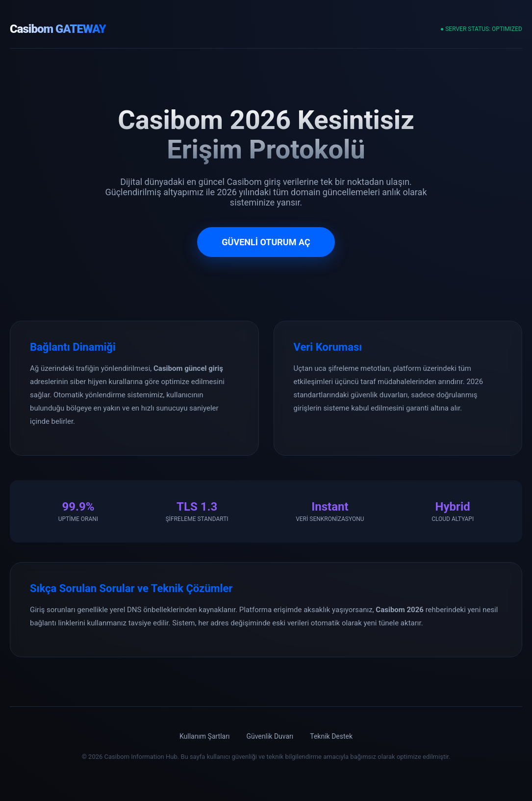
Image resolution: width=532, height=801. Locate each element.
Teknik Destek (331, 736)
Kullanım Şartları (205, 736)
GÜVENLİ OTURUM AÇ (266, 242)
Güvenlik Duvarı (270, 736)
